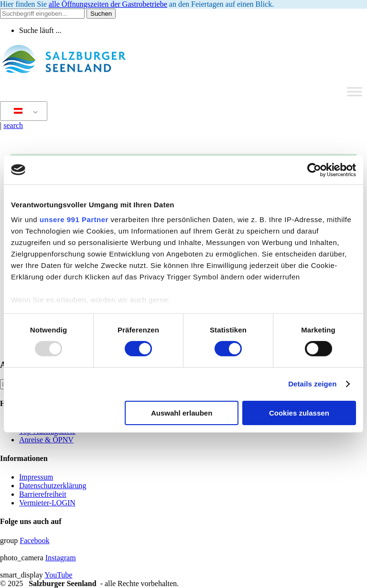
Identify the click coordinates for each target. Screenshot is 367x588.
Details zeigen (312, 384)
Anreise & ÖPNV (46, 440)
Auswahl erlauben (182, 413)
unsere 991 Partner (74, 219)
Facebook (34, 540)
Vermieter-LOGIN (47, 503)
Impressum (36, 477)
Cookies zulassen (299, 413)
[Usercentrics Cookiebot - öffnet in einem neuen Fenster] (314, 170)
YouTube (58, 575)
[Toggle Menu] (355, 91)
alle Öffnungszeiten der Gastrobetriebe (108, 4)
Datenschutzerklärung (53, 486)
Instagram (61, 558)
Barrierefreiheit (43, 494)
